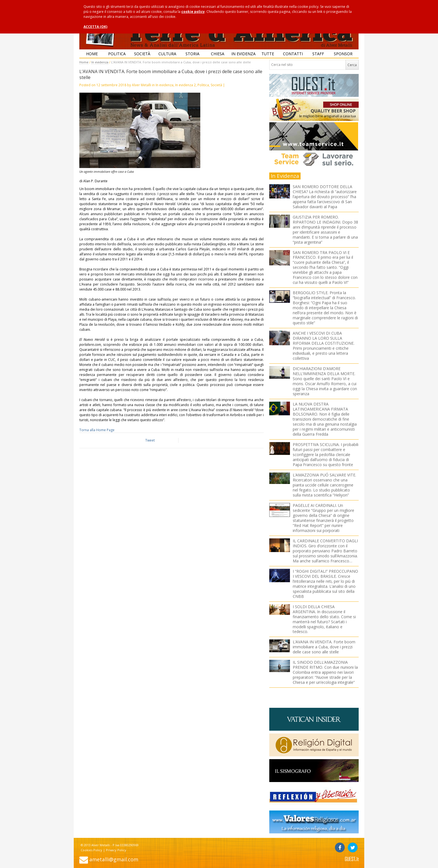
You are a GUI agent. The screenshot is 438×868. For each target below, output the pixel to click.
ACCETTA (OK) (95, 27)
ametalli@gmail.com (114, 859)
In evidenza (243, 54)
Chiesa (218, 54)
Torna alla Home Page (97, 430)
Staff (318, 54)
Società (142, 54)
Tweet (150, 440)
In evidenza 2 (185, 85)
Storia (192, 54)
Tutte (268, 54)
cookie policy (193, 12)
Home (92, 54)
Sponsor (343, 54)
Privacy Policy (116, 850)
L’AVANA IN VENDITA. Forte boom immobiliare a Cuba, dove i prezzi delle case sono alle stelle (324, 647)
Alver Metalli (141, 85)
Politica (117, 54)
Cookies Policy (91, 850)
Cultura (167, 54)
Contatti (293, 54)
